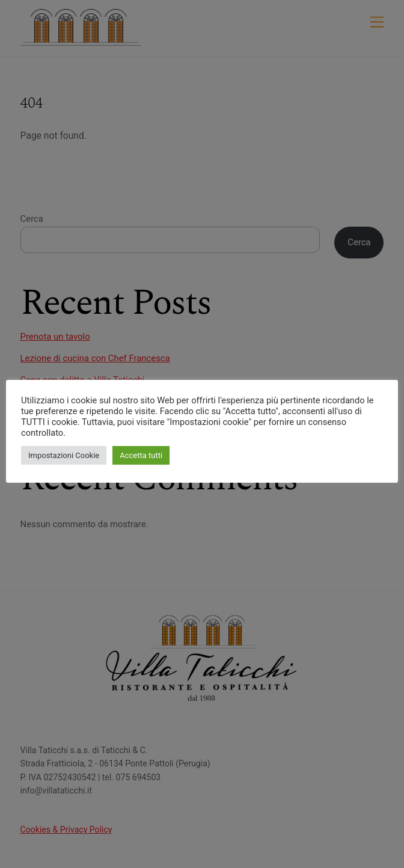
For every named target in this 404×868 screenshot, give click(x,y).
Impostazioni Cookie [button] (64, 455)
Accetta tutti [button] (141, 455)
